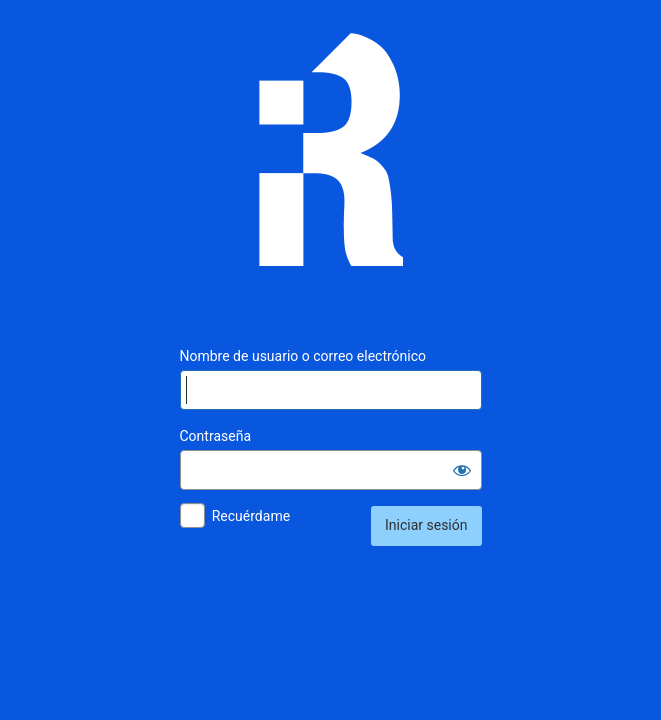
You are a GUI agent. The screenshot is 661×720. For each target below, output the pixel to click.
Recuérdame (251, 516)
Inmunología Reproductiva (331, 164)
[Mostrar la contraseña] (462, 470)
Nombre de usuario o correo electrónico (303, 356)
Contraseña (216, 436)
